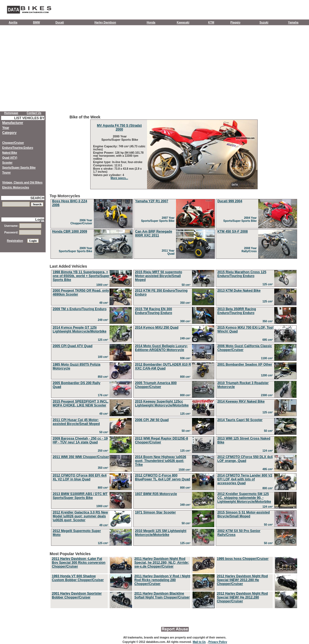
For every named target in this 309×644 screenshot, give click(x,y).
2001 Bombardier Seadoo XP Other (245, 364)
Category (9, 133)
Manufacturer (13, 123)
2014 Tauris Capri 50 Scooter (240, 420)
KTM (211, 22)
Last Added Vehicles (174, 406)
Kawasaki (183, 22)
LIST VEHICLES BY (29, 118)
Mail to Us (199, 642)
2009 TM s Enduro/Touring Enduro (80, 309)
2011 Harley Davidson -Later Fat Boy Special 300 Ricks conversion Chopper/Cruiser (79, 563)
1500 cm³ (185, 470)
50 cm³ (187, 285)
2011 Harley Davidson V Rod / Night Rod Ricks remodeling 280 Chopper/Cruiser (162, 580)
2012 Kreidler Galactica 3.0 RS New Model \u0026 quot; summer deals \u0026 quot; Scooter (80, 516)
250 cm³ (104, 451)
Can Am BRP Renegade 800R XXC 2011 (154, 233)
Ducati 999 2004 (230, 201)
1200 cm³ (268, 375)
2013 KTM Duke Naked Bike (239, 291)
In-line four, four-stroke (127, 162)
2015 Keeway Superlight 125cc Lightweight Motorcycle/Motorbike (162, 403)
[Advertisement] (154, 70)
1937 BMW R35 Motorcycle (156, 494)
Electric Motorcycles (16, 187)
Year (6, 128)
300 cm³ (186, 321)
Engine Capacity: (106, 146)
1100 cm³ (268, 358)
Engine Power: (104, 153)
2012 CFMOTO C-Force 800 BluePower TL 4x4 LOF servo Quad (163, 477)
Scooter (7, 163)
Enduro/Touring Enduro (18, 148)
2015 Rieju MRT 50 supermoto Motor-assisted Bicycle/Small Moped (159, 276)
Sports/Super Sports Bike (19, 168)
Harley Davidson (105, 22)
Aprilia (13, 22)
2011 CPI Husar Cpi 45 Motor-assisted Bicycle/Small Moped (76, 422)
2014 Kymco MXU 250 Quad (157, 328)
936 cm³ (186, 358)
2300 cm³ (268, 395)
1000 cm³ (103, 285)
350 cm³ (186, 303)
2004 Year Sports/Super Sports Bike (241, 219)
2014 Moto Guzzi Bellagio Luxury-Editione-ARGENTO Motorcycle (161, 348)
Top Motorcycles (174, 227)
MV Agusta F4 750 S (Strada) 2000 (119, 127)
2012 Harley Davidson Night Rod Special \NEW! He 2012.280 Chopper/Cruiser (242, 597)
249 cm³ (104, 320)
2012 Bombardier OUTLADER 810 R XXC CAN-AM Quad (163, 366)
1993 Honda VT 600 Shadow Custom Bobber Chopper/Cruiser (78, 578)
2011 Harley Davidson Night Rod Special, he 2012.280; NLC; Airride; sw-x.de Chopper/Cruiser (162, 563)
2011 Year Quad (169, 252)
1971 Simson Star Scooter (155, 512)
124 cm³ (268, 451)
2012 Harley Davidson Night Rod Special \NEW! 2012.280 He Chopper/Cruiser (242, 580)
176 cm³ (104, 395)
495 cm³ (268, 469)
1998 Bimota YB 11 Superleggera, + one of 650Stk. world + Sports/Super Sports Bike (81, 276)
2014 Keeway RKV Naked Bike (241, 401)
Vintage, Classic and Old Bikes (22, 183)
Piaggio (235, 22)
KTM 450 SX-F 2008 (233, 231)
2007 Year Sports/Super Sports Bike (159, 219)
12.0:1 (118, 165)
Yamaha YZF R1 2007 (152, 201)
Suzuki (264, 22)
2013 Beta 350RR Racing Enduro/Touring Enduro (237, 311)
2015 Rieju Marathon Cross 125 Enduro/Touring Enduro (242, 274)
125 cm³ (268, 284)
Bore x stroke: (104, 169)
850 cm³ (104, 377)
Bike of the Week (174, 152)
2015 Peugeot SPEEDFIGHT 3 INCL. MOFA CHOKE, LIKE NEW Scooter (81, 403)
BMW (37, 22)
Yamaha (293, 22)
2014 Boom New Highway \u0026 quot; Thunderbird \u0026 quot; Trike (160, 461)
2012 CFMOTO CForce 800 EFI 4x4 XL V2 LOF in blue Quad (80, 477)
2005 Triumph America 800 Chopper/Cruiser (156, 385)
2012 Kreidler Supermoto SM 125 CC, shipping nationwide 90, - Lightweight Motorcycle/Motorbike (244, 498)
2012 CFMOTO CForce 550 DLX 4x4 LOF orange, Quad (245, 459)
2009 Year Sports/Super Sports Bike (76, 250)
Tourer (6, 173)
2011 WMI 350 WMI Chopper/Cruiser (81, 457)
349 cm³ (186, 505)
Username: (23, 226)
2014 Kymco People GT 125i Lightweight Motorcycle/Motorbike (80, 329)
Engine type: (103, 162)
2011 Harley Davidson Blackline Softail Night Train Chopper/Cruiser (162, 595)
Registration (15, 241)
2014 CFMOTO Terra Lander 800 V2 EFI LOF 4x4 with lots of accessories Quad (245, 479)
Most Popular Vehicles (174, 580)
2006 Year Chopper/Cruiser (82, 222)
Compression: (104, 165)
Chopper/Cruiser (13, 143)
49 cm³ (104, 303)
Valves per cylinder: (108, 175)
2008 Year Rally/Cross (250, 250)
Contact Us (34, 113)
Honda (151, 22)
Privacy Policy (218, 642)
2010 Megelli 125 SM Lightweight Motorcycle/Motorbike (161, 533)
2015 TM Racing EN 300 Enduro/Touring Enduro (153, 311)
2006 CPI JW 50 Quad (152, 420)
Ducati (60, 22)
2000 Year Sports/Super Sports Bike (119, 138)
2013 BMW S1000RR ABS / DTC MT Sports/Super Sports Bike (80, 496)
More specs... (119, 178)
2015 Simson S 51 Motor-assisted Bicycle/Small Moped (244, 514)
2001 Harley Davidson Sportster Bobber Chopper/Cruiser (77, 595)
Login (40, 220)
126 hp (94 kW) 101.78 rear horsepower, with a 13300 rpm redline (118, 156)
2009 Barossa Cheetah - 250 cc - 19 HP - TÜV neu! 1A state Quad (80, 440)
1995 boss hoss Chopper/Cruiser (243, 559)
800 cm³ (186, 377)
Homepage (11, 113)
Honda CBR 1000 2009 (70, 231)
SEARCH (37, 198)
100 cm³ (104, 357)
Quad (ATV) (10, 158)
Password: (23, 232)
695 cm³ (268, 340)
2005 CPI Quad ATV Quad (73, 346)
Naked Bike (10, 153)
